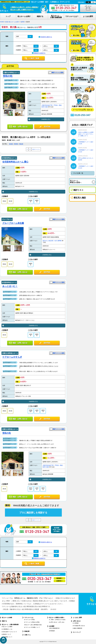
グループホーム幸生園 (13, 223)
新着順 (11, 144)
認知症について (7, 634)
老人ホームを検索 (7, 618)
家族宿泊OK (31, 489)
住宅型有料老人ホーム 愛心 (15, 162)
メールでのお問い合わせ (83, 110)
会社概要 (52, 626)
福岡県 (23, 22)
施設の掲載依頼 (78, 628)
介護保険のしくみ (7, 629)
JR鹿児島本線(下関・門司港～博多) (52, 105)
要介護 (10, 201)
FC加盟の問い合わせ (79, 626)
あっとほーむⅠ (10, 286)
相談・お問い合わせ (20, 127)
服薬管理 (37, 201)
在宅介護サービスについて (10, 632)
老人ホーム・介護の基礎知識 (10, 624)
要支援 (4, 201)
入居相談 (76, 623)
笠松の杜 (8, 76)
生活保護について (7, 637)
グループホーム (7, 219)
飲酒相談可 (31, 411)
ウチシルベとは (29, 618)
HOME (2, 22)
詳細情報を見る (46, 119)
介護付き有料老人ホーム (11, 73)
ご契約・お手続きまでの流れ (58, 620)
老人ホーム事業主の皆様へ (57, 618)
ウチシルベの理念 (30, 620)
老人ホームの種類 (7, 627)
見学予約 (47, 127)
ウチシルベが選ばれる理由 (32, 622)
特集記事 (27, 631)
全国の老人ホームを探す (12, 22)
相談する (4, 621)
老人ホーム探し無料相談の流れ (34, 625)
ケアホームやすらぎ (12, 357)
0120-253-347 (82, 115)
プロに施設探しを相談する (33, 513)
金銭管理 (31, 201)
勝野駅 (60, 241)
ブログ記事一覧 (78, 173)
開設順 (21, 144)
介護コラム (28, 635)
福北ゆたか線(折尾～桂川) (50, 241)
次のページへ (36, 149)
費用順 (16, 144)
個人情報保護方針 (55, 628)
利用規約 (52, 631)
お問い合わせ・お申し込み (57, 622)
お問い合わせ (88, 6)
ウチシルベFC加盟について (33, 627)
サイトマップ (77, 632)
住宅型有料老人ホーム (9, 158)
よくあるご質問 (77, 618)
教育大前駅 (45, 107)
